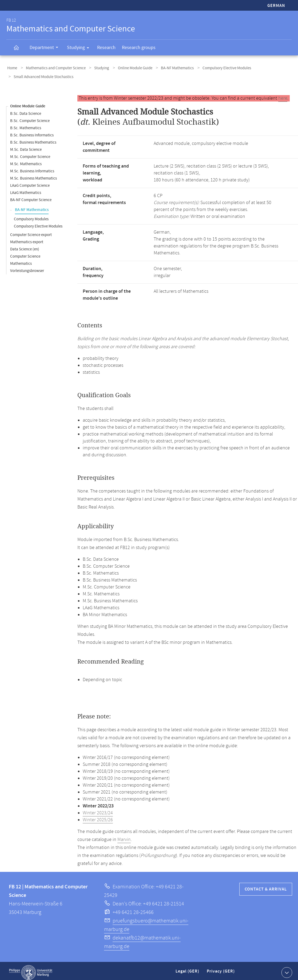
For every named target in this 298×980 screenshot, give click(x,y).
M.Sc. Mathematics (26, 161)
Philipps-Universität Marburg (31, 969)
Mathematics (21, 260)
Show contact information (286, 969)
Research (106, 48)
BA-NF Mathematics (167, 68)
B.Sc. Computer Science (30, 118)
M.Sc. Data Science (26, 146)
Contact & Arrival (266, 886)
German (276, 6)
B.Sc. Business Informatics (32, 132)
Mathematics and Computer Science (53, 68)
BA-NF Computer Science (31, 197)
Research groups (139, 48)
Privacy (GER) (221, 970)
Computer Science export (31, 232)
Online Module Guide (127, 68)
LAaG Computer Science (30, 182)
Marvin (124, 836)
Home (11, 68)
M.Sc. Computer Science (30, 154)
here (283, 95)
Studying (80, 48)
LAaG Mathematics (26, 190)
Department (46, 48)
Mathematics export (27, 239)
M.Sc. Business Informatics (32, 168)
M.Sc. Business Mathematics (33, 175)
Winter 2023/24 (98, 810)
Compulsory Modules (31, 216)
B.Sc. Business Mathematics (33, 139)
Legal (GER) (188, 970)
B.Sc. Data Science (26, 110)
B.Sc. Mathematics (26, 125)
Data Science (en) (25, 246)
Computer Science (25, 253)
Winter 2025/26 (98, 817)
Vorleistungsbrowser (27, 268)
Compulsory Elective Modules (214, 68)
